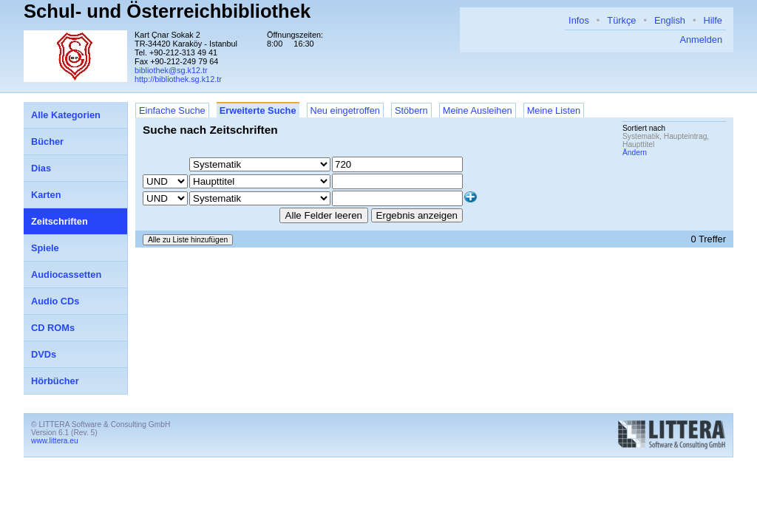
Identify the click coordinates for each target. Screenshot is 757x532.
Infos (579, 20)
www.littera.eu (55, 441)
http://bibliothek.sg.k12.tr (178, 79)
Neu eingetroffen (345, 110)
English (670, 20)
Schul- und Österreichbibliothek (167, 11)
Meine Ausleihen (478, 110)
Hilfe (713, 20)
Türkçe (621, 20)
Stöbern (411, 110)
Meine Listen (554, 110)
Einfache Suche (172, 110)
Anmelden (701, 40)
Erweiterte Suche (258, 110)
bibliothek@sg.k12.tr (171, 70)
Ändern (635, 153)
